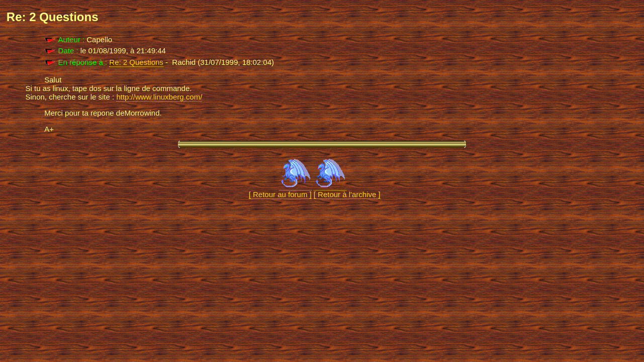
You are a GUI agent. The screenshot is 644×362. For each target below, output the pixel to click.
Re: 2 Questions (136, 62)
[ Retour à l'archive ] (347, 190)
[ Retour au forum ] (280, 190)
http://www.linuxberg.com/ (159, 97)
